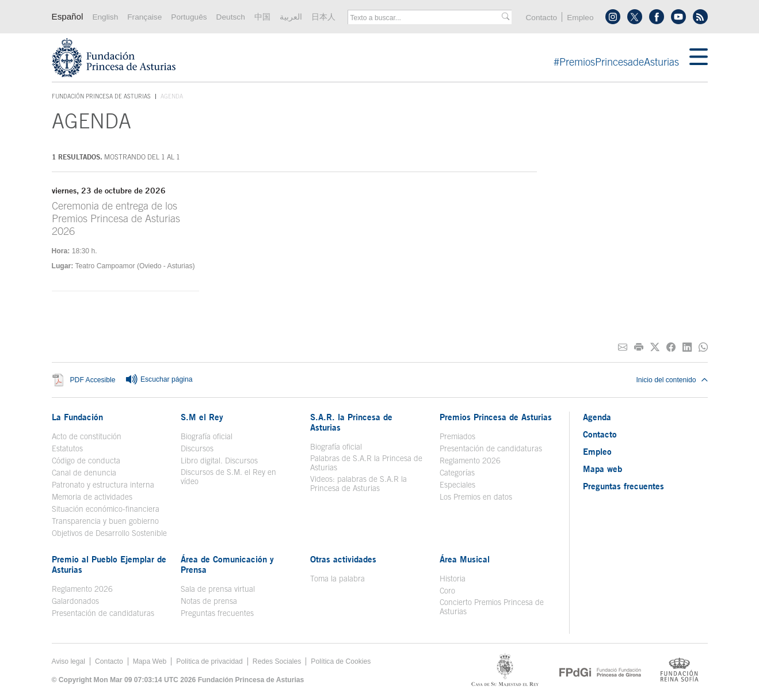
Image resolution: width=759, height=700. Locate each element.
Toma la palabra (337, 579)
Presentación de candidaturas (491, 448)
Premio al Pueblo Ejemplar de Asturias (109, 564)
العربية (291, 17)
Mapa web (602, 469)
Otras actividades (343, 559)
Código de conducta (86, 461)
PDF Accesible (93, 380)
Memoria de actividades (92, 497)
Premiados (457, 436)
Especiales (457, 485)
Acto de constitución (87, 436)
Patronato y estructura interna (103, 485)
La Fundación (77, 417)
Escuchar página (159, 380)
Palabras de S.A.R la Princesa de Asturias (366, 463)
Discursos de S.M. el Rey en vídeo (228, 477)
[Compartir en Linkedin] (687, 347)
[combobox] (426, 18)
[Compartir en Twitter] (655, 347)
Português (189, 17)
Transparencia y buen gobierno (105, 521)
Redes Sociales (277, 661)
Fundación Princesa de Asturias (101, 97)
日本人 (323, 17)
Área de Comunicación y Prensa (227, 564)
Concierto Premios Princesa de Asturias (492, 607)
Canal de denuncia (84, 473)
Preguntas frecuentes (217, 613)
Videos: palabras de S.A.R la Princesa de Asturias (358, 484)
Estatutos (67, 448)
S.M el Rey (202, 417)
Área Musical (465, 559)
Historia (453, 579)
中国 (262, 17)
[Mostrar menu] (699, 58)
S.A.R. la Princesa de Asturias (351, 422)
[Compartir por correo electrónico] (623, 347)
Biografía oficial (207, 436)
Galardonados (75, 601)
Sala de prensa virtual (218, 589)
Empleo (580, 18)
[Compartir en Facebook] (671, 347)
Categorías (457, 473)
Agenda (597, 417)
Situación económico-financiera (106, 509)
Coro (447, 591)
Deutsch (231, 17)
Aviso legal (69, 661)
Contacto (541, 18)
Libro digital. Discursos (219, 461)
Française (144, 17)
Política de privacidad (209, 661)
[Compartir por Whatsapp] (703, 347)
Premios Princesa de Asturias (496, 417)
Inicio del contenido (672, 380)
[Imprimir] (639, 347)
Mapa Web (150, 661)
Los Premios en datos (476, 497)
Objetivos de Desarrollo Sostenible (109, 533)
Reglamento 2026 (470, 461)
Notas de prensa (209, 601)
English (105, 17)
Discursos (197, 448)
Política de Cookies (341, 661)
